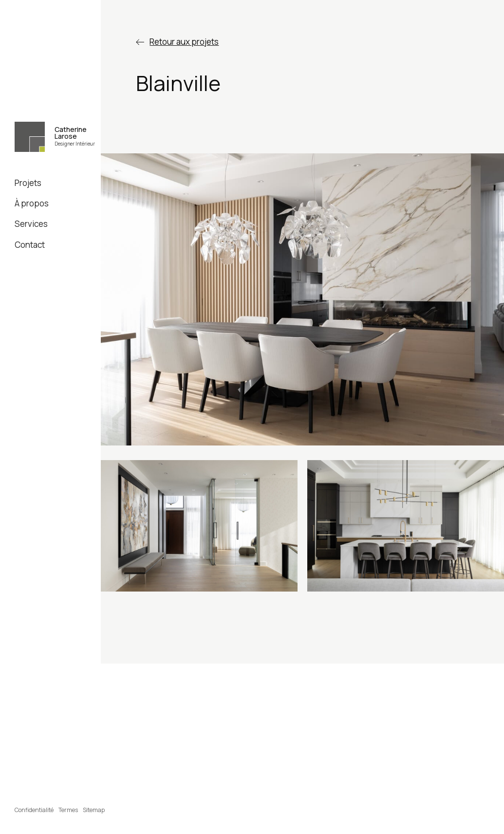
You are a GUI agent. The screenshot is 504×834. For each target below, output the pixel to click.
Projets (28, 183)
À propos (32, 203)
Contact (30, 245)
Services (31, 224)
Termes (68, 810)
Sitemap (94, 810)
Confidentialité (34, 810)
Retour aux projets (184, 42)
